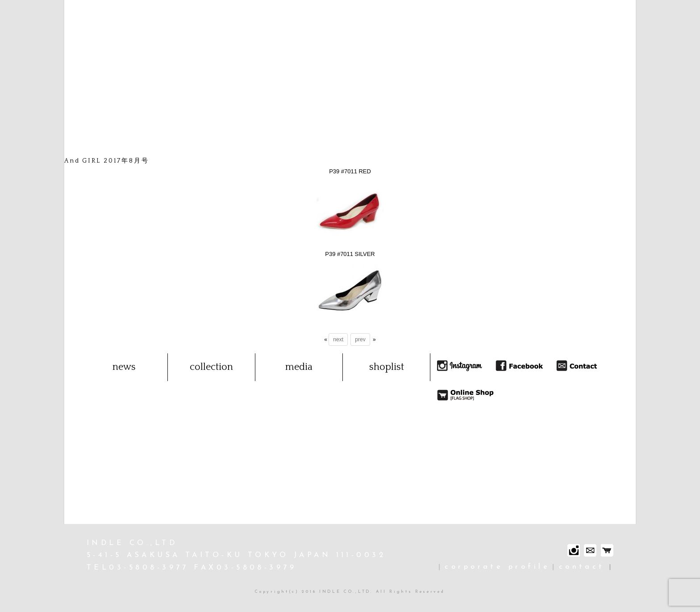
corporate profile (497, 567)
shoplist (387, 367)
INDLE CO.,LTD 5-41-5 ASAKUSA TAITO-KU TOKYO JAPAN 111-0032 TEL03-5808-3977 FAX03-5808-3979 (236, 556)
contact (582, 567)
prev (360, 340)
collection (211, 367)
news (124, 367)
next (338, 340)
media (299, 367)
